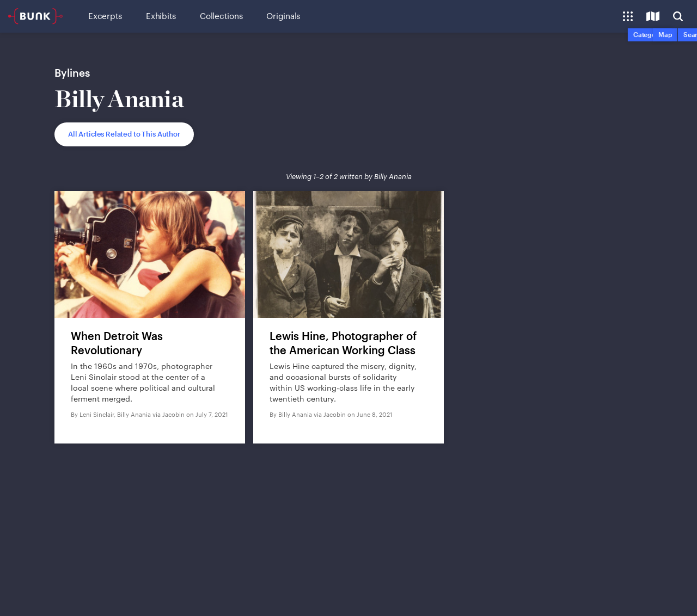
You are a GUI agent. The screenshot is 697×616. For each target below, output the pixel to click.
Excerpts (105, 16)
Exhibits (161, 16)
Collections (221, 16)
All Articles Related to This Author (124, 134)
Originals (283, 16)
